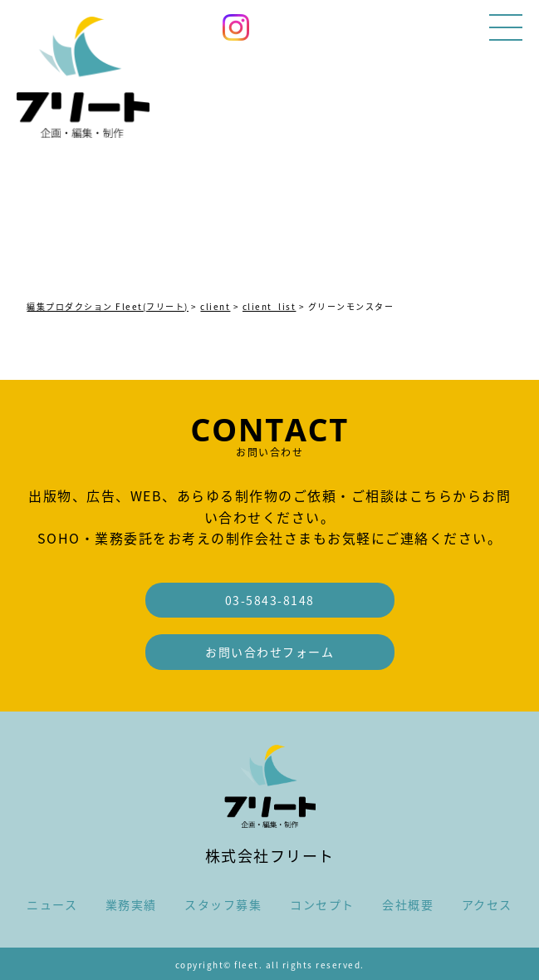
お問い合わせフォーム (269, 652)
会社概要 (408, 904)
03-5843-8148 (270, 600)
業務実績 (131, 904)
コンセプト (322, 904)
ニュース (52, 904)
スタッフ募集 (223, 904)
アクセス (487, 904)
